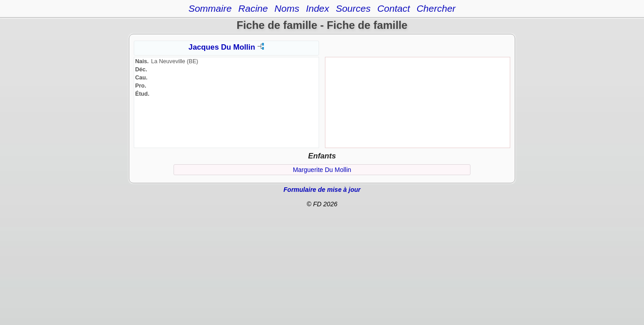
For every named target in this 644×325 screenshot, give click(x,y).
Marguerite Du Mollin (322, 170)
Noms (287, 8)
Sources (353, 8)
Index (317, 8)
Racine (253, 8)
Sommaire (210, 8)
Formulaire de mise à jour (322, 190)
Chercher (436, 8)
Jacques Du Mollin (222, 47)
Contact (394, 8)
